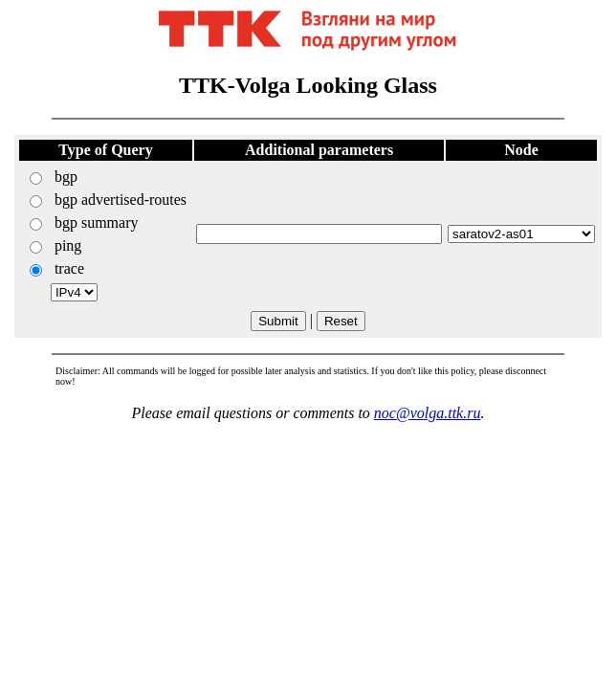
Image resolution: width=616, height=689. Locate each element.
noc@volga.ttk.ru (428, 413)
